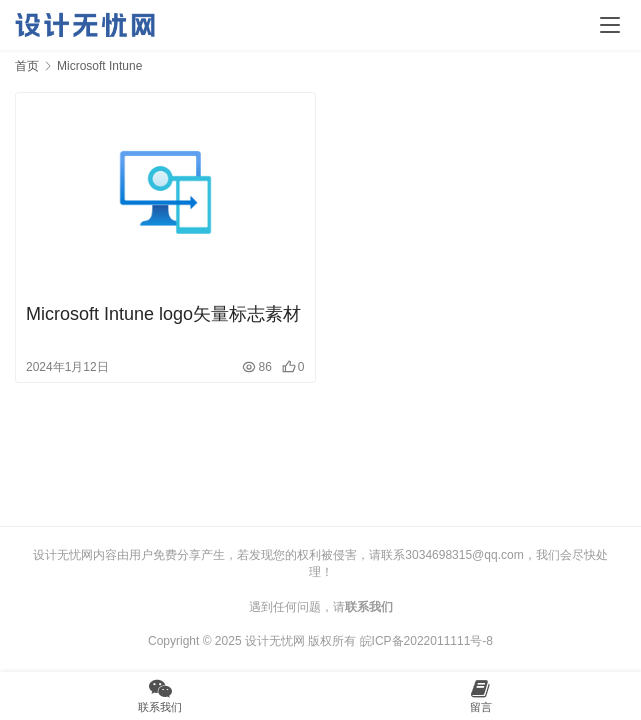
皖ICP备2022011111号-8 (426, 641)
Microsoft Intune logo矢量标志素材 (163, 314)
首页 (27, 66)
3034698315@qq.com (464, 555)
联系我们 (369, 607)
